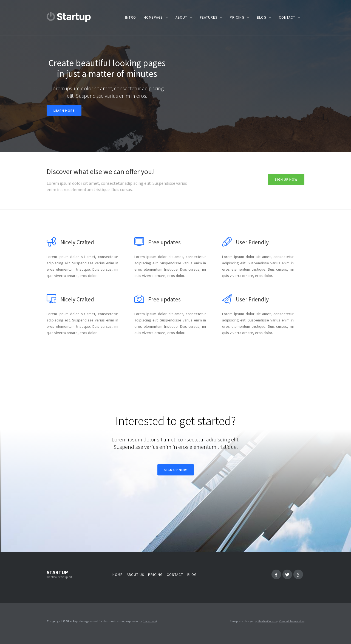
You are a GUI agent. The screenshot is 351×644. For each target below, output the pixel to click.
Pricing (155, 575)
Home (118, 575)
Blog (192, 575)
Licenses (150, 621)
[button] (156, 17)
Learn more (64, 110)
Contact (175, 575)
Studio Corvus (267, 621)
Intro (131, 17)
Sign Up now (286, 179)
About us (135, 575)
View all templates (292, 621)
